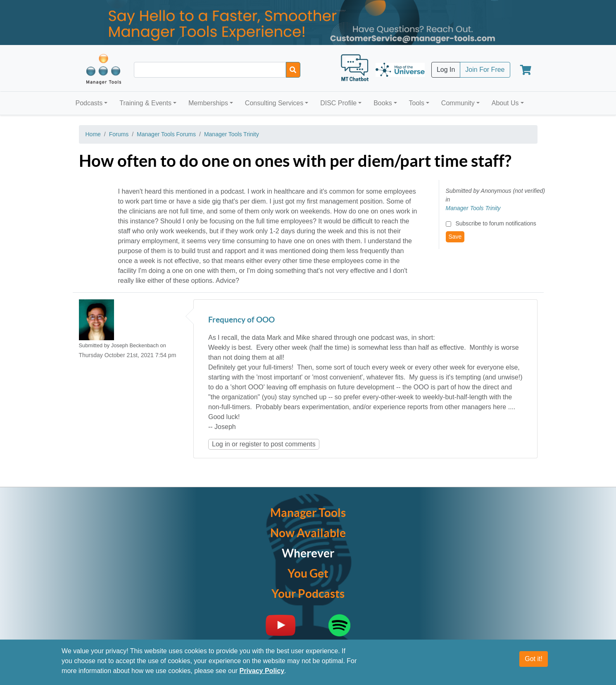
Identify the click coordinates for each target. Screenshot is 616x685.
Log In (446, 70)
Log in (221, 444)
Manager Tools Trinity (232, 134)
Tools (417, 103)
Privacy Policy (262, 673)
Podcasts (89, 103)
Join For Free (485, 70)
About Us (505, 103)
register (251, 444)
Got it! (534, 661)
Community (458, 103)
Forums (119, 134)
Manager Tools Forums (166, 134)
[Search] (293, 70)
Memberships (208, 103)
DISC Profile (338, 103)
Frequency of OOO (241, 320)
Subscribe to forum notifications (496, 223)
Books (383, 103)
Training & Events (145, 103)
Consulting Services (274, 103)
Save (455, 237)
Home (93, 134)
